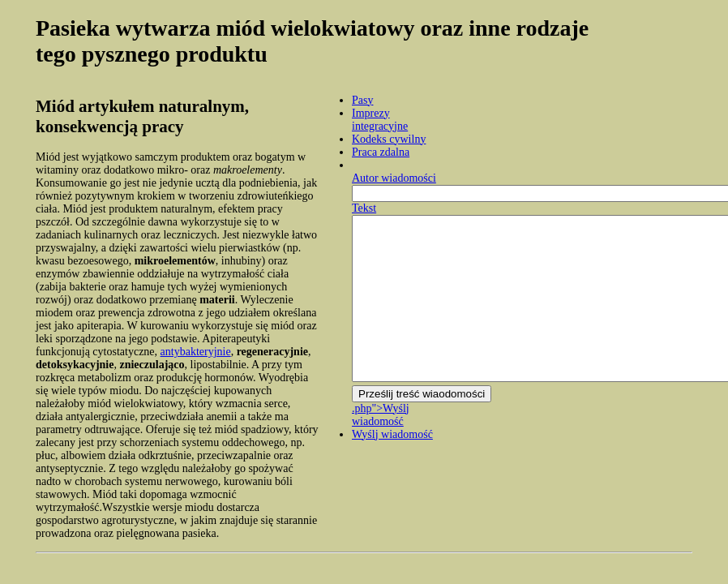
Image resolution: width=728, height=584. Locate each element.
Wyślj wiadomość (392, 434)
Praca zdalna (381, 152)
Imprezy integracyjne (380, 120)
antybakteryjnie (196, 352)
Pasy (362, 100)
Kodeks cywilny (389, 139)
